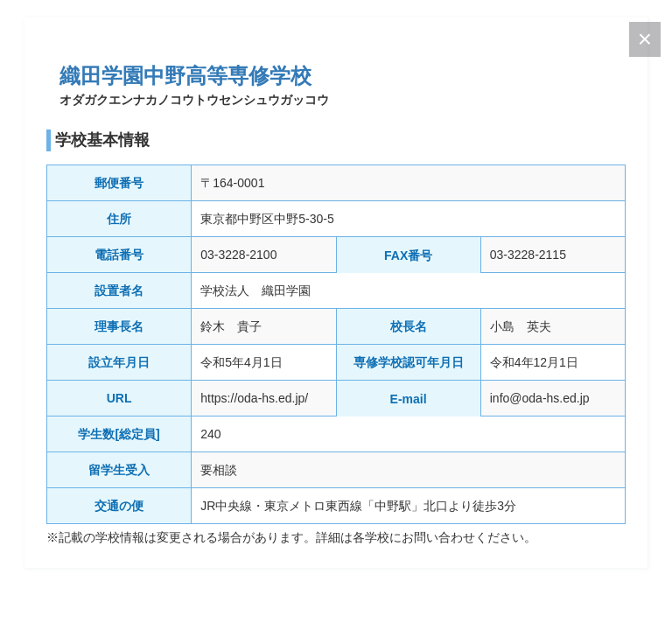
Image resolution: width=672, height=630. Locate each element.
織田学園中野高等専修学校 (185, 76)
